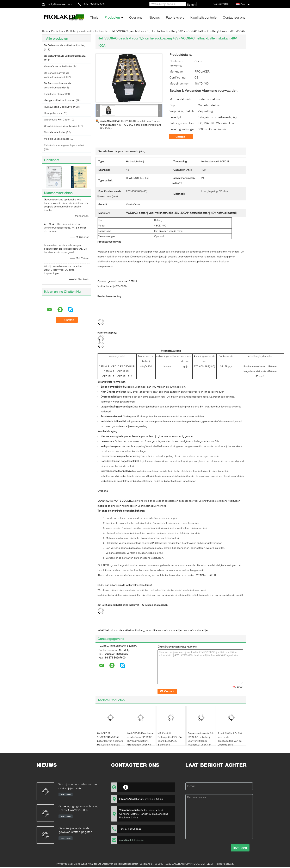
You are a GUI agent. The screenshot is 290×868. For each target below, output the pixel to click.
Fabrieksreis (175, 17)
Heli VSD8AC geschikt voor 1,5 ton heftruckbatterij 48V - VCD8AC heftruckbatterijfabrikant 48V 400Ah (130, 125)
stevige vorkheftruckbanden (60, 100)
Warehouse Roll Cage (56, 120)
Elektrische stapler (54, 94)
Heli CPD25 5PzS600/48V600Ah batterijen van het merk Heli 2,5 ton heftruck (110, 739)
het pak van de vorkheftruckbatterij (125, 630)
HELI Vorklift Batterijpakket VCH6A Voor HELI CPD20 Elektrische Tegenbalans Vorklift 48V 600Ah (170, 743)
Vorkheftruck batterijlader (58, 66)
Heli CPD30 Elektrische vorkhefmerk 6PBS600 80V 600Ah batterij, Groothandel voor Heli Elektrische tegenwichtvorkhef (140, 743)
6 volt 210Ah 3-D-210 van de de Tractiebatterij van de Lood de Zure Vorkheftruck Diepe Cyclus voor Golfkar (230, 743)
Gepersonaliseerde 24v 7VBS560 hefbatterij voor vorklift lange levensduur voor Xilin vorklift (201, 741)
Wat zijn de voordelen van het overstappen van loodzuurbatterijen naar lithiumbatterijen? (78, 786)
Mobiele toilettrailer (55, 132)
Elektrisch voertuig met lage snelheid (65, 145)
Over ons (136, 17)
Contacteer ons (234, 17)
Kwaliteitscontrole (203, 17)
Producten (112, 17)
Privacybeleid (64, 864)
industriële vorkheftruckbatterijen (164, 630)
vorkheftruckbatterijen (196, 630)
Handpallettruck (53, 113)
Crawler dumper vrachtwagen (61, 126)
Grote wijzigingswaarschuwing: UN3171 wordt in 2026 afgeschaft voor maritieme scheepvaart (79, 808)
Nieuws (154, 17)
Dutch (245, 4)
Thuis (94, 17)
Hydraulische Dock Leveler (59, 107)
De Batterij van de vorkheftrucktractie (87, 31)
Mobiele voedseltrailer (57, 139)
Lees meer (66, 794)
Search (192, 5)
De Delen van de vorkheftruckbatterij (65, 45)
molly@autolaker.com (60, 4)
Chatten (183, 137)
